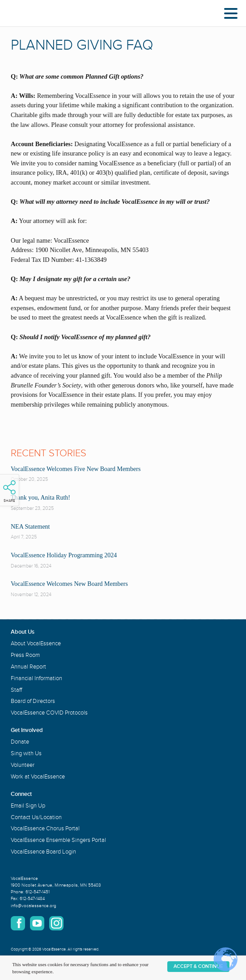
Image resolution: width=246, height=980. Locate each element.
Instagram (56, 923)
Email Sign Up (28, 806)
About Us (23, 632)
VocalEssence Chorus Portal (45, 829)
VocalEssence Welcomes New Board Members (69, 584)
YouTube (37, 923)
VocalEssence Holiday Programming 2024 (64, 555)
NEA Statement (30, 527)
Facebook (18, 923)
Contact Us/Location (36, 817)
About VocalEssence (36, 644)
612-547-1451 (38, 892)
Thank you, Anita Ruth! (40, 498)
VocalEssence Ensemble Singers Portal (58, 840)
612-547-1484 (32, 899)
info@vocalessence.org (34, 906)
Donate (20, 742)
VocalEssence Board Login (43, 852)
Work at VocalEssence (38, 777)
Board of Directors (33, 701)
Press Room (25, 655)
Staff (16, 690)
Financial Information (36, 678)
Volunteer (23, 765)
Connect (21, 794)
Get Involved (27, 730)
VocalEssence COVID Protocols (49, 713)
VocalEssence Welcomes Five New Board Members (76, 469)
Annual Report (28, 667)
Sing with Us (26, 753)
